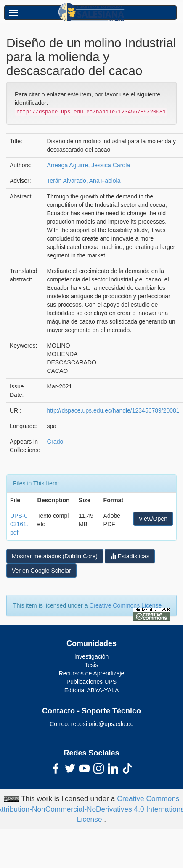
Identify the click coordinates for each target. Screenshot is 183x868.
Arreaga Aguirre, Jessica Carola (88, 165)
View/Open (153, 519)
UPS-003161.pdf (19, 524)
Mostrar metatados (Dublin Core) (55, 556)
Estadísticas (130, 556)
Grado (55, 442)
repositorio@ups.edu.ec (102, 724)
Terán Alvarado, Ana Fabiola (84, 181)
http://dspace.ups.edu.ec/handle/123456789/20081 (113, 410)
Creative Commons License (125, 605)
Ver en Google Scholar (41, 571)
